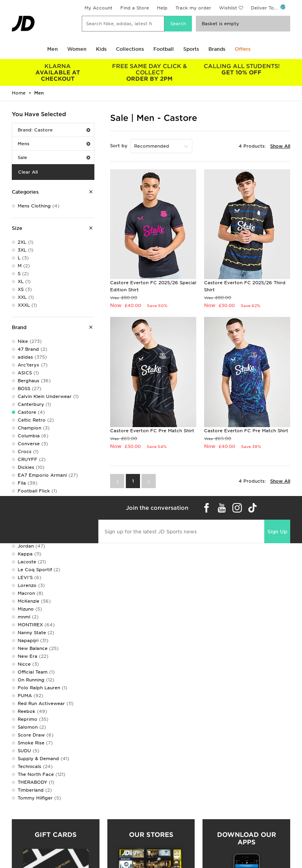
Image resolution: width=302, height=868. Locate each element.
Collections (130, 49)
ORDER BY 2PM (150, 72)
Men (52, 49)
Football (164, 49)
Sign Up (277, 532)
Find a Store (135, 8)
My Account (99, 8)
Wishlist (228, 8)
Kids (101, 49)
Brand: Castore (54, 130)
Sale (54, 157)
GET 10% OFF (241, 69)
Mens (54, 144)
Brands (217, 49)
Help (162, 8)
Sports (191, 49)
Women (77, 49)
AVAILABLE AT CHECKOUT (58, 72)
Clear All (28, 172)
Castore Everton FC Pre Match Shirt (152, 431)
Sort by (119, 146)
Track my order (193, 8)
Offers (243, 49)
